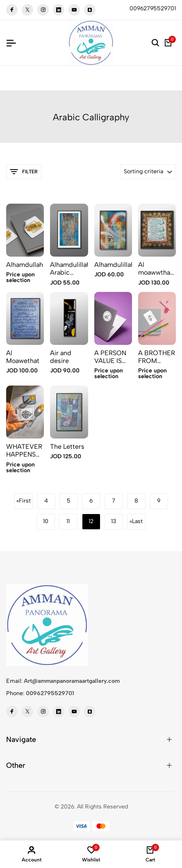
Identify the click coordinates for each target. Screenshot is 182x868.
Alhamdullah (25, 265)
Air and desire (61, 357)
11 (68, 521)
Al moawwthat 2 (155, 269)
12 (91, 521)
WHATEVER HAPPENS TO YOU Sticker (24, 450)
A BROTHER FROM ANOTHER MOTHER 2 (157, 357)
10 (46, 521)
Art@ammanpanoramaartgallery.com (72, 681)
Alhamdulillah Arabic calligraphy (69, 269)
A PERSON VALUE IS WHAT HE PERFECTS (111, 357)
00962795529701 (50, 693)
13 (114, 521)
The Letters (67, 447)
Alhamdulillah (113, 265)
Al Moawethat (23, 357)
